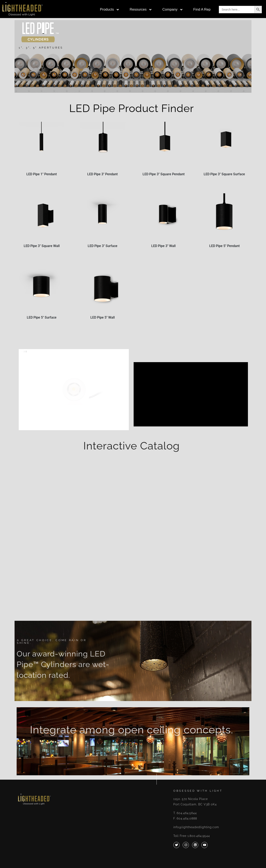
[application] (191, 394)
